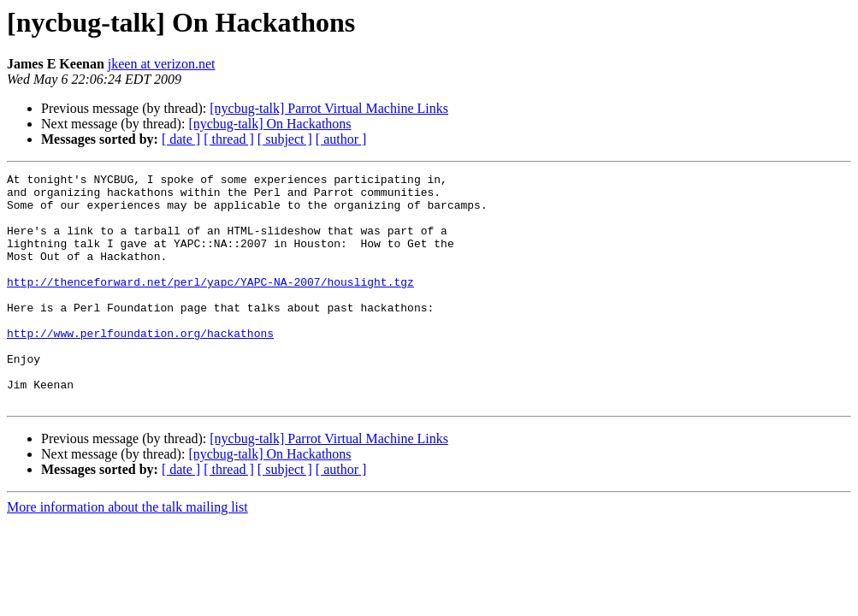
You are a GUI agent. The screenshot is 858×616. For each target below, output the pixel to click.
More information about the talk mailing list (127, 553)
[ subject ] (285, 139)
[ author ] (341, 139)
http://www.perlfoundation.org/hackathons (140, 366)
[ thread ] (229, 139)
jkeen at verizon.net (162, 64)
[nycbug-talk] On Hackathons (269, 124)
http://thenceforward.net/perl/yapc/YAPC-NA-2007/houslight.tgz (210, 305)
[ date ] (181, 139)
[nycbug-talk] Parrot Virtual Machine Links (329, 108)
